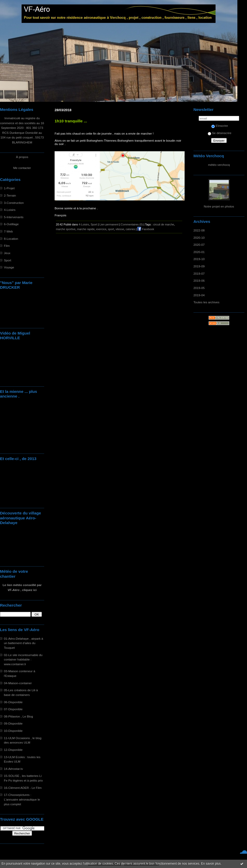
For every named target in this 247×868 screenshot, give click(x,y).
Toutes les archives (206, 302)
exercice (101, 229)
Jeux (7, 253)
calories (130, 229)
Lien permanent (109, 224)
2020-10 (199, 238)
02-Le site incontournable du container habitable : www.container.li (23, 659)
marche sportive (66, 229)
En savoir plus (211, 864)
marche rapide (86, 229)
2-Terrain (10, 195)
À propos (22, 157)
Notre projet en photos (219, 206)
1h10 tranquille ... (71, 121)
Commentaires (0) (132, 224)
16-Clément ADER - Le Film (23, 788)
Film (7, 246)
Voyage (9, 267)
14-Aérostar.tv (13, 769)
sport (111, 229)
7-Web (8, 231)
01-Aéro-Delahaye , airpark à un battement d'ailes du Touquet (24, 643)
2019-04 (199, 295)
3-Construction (14, 203)
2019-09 (199, 266)
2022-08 (199, 230)
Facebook (146, 229)
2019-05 (199, 288)
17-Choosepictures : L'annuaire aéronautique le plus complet (22, 799)
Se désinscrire (219, 133)
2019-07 (199, 273)
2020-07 (199, 245)
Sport (8, 260)
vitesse (120, 229)
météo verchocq (219, 165)
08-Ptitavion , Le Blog (18, 716)
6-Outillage (11, 224)
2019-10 (199, 259)
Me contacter (22, 168)
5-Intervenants (14, 217)
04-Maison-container (18, 683)
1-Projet (9, 188)
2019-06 (199, 281)
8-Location (11, 239)
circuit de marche (164, 224)
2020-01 (199, 252)
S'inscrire (220, 126)
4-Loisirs (10, 210)
